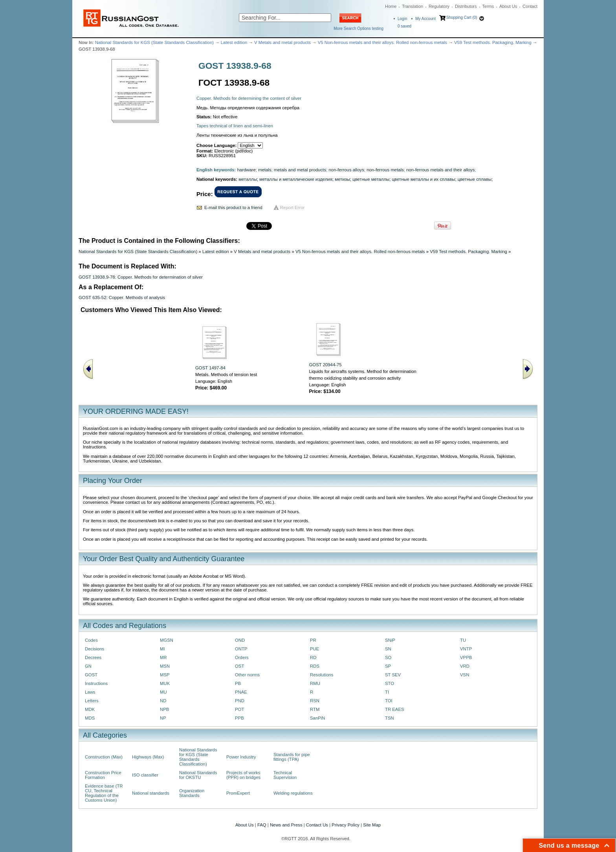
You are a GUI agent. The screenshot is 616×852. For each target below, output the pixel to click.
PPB (239, 718)
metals (265, 170)
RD (313, 657)
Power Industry (241, 757)
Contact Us (317, 825)
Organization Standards (192, 793)
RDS (315, 666)
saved (404, 26)
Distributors (466, 6)
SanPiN (318, 718)
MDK (90, 709)
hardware (247, 170)
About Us (508, 6)
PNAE (241, 692)
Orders (242, 657)
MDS (90, 718)
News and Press (286, 825)
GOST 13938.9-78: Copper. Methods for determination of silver (141, 277)
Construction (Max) (104, 757)
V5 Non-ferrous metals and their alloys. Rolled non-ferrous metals (383, 42)
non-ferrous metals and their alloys (440, 170)
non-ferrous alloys (346, 170)
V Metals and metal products (282, 42)
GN (88, 666)
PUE (314, 649)
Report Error (292, 207)
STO (390, 683)
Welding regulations (293, 793)
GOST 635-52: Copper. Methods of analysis (122, 297)
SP (388, 666)
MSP (165, 675)
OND (240, 640)
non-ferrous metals (385, 170)
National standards (151, 793)
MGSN (167, 640)
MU (163, 692)
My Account (425, 19)
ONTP (241, 649)
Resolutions (322, 675)
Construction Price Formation (103, 775)
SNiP (390, 640)
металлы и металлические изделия (296, 179)
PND (240, 701)
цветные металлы (371, 179)
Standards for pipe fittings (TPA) (292, 757)
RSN (315, 701)
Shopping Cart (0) (462, 17)
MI (162, 649)
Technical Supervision (285, 775)
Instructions (96, 683)
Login (402, 19)
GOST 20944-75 (325, 365)
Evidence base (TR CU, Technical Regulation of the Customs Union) (104, 793)
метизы (342, 179)
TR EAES (395, 709)
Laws (90, 692)
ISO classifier (145, 775)
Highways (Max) (148, 757)
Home (391, 6)
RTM (315, 709)
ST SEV (393, 675)
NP (163, 718)
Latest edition (234, 42)
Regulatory (439, 6)
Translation (412, 6)
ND (163, 701)
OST (239, 666)
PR (313, 640)
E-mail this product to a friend (233, 207)
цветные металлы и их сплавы (424, 179)
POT (239, 709)
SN (388, 649)
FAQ (262, 825)
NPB (164, 709)
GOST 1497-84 (210, 368)
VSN (465, 675)
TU (463, 640)
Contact (530, 6)
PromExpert (238, 793)
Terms (488, 6)
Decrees (93, 657)
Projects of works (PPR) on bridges (243, 775)
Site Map (372, 825)
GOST (91, 675)
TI (387, 692)
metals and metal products (300, 170)
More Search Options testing (358, 28)
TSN (390, 718)
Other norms (247, 675)
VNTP (466, 649)
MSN (165, 666)
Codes (91, 640)
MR (163, 657)
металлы (248, 179)
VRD (465, 666)
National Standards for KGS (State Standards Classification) (154, 42)
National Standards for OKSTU (198, 775)
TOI (389, 701)
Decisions (94, 649)
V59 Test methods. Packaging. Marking (493, 42)
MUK (165, 683)
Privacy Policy (346, 825)
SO (388, 657)
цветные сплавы (475, 179)
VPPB (466, 657)
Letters (92, 701)
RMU (315, 683)
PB (238, 683)
